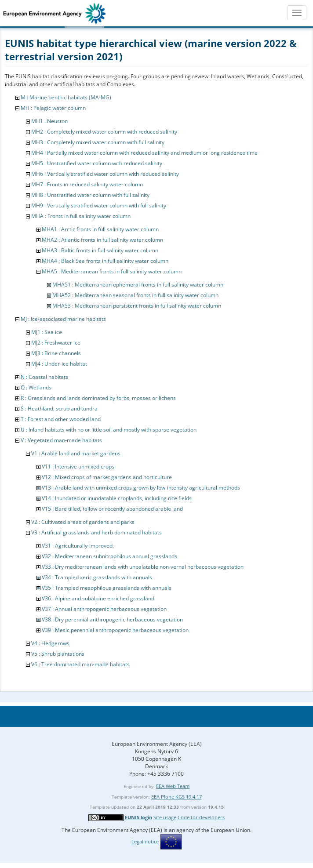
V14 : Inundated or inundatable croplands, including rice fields (117, 498)
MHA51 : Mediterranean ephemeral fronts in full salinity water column (138, 285)
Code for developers (201, 817)
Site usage (165, 817)
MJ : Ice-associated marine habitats (63, 319)
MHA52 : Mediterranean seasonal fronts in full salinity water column (135, 295)
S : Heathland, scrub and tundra (59, 409)
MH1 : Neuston (49, 121)
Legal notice (145, 841)
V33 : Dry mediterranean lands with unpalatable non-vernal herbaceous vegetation (143, 567)
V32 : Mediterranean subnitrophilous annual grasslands (109, 556)
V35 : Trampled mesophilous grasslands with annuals (107, 588)
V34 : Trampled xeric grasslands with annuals (97, 577)
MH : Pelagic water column (53, 108)
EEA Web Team (173, 786)
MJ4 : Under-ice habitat (59, 364)
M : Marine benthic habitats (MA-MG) (66, 97)
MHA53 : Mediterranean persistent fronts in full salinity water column (137, 306)
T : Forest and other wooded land (61, 419)
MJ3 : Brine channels (56, 353)
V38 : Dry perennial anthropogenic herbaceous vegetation (112, 619)
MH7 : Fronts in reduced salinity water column (87, 184)
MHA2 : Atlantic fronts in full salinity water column (102, 240)
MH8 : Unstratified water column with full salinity (90, 195)
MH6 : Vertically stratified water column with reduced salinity (105, 174)
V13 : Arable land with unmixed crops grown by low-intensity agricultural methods (141, 488)
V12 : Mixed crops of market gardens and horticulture (107, 477)
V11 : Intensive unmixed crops (78, 467)
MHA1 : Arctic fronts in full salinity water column (100, 229)
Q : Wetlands (36, 387)
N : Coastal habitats (44, 377)
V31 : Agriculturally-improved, (78, 546)
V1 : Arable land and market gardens (76, 453)
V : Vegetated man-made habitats (61, 440)
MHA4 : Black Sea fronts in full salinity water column (105, 261)
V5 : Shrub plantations (58, 654)
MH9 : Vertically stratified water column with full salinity (99, 205)
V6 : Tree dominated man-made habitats (80, 664)
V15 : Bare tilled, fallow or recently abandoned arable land (112, 509)
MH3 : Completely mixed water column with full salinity (98, 142)
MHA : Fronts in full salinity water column (81, 216)
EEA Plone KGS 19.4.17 (177, 797)
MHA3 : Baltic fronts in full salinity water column (100, 250)
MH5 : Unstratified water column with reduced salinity (97, 163)
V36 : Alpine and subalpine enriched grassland (98, 598)
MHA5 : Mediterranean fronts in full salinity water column (112, 271)
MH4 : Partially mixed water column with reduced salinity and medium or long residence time (144, 153)
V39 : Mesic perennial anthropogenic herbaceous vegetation (115, 630)
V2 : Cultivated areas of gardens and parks (83, 522)
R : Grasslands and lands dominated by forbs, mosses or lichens (98, 398)
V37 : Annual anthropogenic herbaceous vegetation (104, 609)
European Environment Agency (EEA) (157, 744)
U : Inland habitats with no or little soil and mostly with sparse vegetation (109, 430)
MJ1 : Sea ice (47, 332)
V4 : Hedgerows (50, 643)
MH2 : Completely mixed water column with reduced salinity (104, 132)
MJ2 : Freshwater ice (56, 343)
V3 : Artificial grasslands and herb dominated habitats (96, 532)
